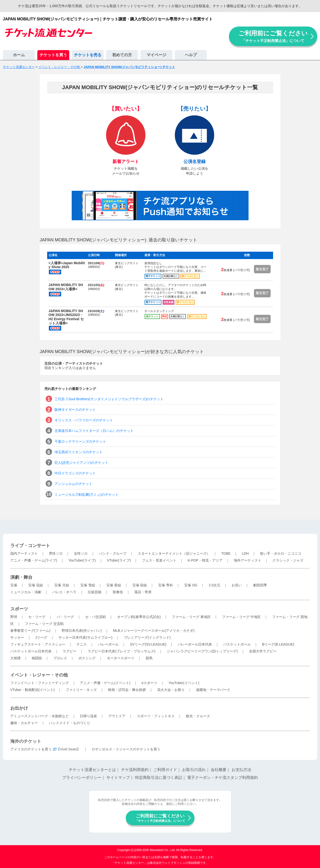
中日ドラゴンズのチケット (75, 473)
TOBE (226, 553)
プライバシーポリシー (82, 778)
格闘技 (37, 658)
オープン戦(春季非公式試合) (139, 617)
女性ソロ (81, 553)
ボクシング (87, 658)
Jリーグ (41, 637)
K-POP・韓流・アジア (205, 560)
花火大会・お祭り (171, 690)
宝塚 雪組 (88, 585)
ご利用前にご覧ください (273, 36)
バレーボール (108, 644)
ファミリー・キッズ (81, 690)
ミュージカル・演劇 (26, 592)
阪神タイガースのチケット (75, 410)
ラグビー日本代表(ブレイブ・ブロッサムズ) (121, 651)
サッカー (17, 637)
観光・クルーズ (198, 716)
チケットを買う (53, 55)
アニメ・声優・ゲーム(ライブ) (34, 560)
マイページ (156, 55)
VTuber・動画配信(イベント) (33, 690)
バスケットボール (237, 644)
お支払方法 (241, 770)
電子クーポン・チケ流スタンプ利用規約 (223, 778)
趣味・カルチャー (24, 723)
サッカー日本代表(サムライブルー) (85, 637)
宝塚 (14, 585)
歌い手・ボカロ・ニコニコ (281, 553)
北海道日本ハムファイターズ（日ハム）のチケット (94, 431)
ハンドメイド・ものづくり (70, 723)
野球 (14, 617)
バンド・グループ (113, 553)
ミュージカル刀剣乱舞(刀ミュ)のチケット (87, 495)
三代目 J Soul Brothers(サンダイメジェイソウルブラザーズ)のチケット (109, 399)
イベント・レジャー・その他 (39, 675)
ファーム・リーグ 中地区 (241, 617)
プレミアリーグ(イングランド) (147, 637)
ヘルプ (191, 55)
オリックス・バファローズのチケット (84, 420)
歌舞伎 (118, 592)
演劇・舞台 (21, 577)
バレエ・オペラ (64, 592)
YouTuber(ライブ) (82, 560)
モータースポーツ (121, 658)
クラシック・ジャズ (288, 560)
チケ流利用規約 (135, 770)
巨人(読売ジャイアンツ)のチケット (81, 463)
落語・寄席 (143, 592)
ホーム (19, 55)
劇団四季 (260, 585)
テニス (82, 644)
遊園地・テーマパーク (213, 690)
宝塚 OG (191, 585)
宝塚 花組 (36, 585)
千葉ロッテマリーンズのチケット (80, 441)
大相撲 (15, 658)
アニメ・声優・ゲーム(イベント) (105, 683)
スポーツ (19, 609)
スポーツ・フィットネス (156, 716)
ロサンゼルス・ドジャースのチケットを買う (126, 749)
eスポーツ (150, 683)
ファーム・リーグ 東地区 (191, 617)
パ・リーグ (65, 617)
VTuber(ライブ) (119, 560)
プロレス (60, 658)
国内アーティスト (24, 553)
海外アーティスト (248, 560)
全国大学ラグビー (263, 651)
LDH (245, 553)
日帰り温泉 (88, 716)
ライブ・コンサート (30, 546)
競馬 (149, 658)
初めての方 (122, 55)
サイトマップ (118, 778)
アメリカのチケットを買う (31, 749)
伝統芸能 (95, 592)
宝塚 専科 (166, 585)
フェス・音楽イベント (159, 560)
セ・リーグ (37, 617)
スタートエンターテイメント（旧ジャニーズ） (174, 553)
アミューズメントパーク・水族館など (40, 716)
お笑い (237, 585)
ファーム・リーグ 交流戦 (44, 624)
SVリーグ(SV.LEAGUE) (148, 644)
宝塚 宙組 (140, 585)
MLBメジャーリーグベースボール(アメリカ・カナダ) (154, 631)
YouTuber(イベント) (184, 683)
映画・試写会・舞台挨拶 (127, 690)
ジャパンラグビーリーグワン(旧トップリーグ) (202, 651)
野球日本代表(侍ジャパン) (82, 631)
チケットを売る (88, 55)
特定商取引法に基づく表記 (159, 778)
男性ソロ (56, 553)
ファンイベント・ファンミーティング (40, 683)
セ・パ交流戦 (96, 617)
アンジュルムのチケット (73, 484)
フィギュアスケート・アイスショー (38, 644)
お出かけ (19, 708)
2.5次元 (215, 585)
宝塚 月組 (62, 585)
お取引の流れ (194, 770)
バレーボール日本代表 (195, 644)
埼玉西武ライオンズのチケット (79, 452)
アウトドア (117, 716)
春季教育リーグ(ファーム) (30, 631)
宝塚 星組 (114, 585)
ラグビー (70, 651)
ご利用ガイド (165, 770)
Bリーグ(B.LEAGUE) (278, 644)
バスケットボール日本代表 (31, 651)
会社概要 (219, 770)
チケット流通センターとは (92, 770)
